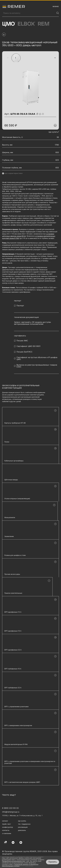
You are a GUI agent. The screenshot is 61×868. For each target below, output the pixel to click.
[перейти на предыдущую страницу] (4, 34)
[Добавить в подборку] (55, 125)
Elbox (26, 24)
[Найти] (58, 13)
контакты (6, 830)
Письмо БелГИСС (24, 352)
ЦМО (9, 24)
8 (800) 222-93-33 (10, 808)
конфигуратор (8, 827)
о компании (7, 833)
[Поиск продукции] (29, 13)
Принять (53, 862)
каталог (5, 821)
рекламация (23, 827)
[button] (8, 58)
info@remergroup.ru (11, 812)
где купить (22, 821)
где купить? (54, 132)
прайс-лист (7, 824)
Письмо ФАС (22, 341)
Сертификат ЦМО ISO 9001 (28, 346)
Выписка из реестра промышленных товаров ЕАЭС (37, 366)
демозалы (22, 830)
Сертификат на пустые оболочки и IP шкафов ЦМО (37, 358)
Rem (44, 24)
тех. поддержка (24, 824)
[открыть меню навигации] (56, 6)
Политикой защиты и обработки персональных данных (20, 865)
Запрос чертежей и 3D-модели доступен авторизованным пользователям (32, 323)
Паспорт (20, 306)
